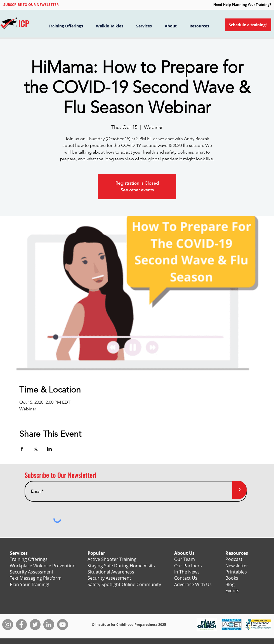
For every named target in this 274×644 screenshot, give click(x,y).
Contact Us (186, 578)
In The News (187, 572)
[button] (31, 4)
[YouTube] (62, 625)
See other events (137, 190)
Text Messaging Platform (36, 578)
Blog (230, 584)
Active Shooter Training (112, 559)
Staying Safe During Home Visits (121, 566)
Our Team (185, 559)
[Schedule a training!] (248, 25)
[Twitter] (35, 625)
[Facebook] (21, 625)
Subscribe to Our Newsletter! (60, 475)
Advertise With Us (193, 584)
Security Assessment (32, 572)
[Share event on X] (36, 449)
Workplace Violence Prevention (43, 566)
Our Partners (188, 566)
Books (232, 578)
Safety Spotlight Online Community (124, 584)
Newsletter (237, 566)
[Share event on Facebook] (22, 449)
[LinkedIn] (49, 625)
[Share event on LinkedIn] (49, 449)
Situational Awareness (111, 572)
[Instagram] (8, 625)
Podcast (234, 559)
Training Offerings (29, 559)
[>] (239, 490)
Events (232, 591)
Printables (236, 572)
